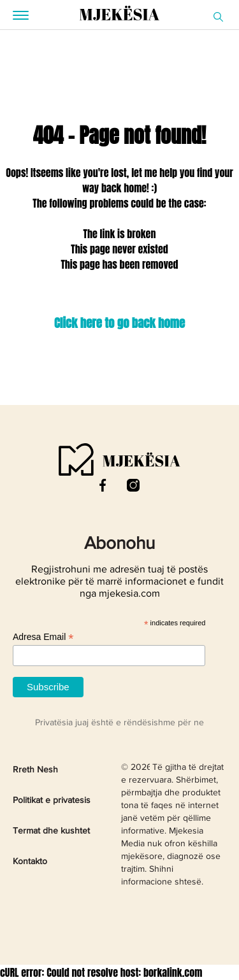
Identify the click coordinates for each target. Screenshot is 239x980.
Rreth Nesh (35, 770)
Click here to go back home (119, 323)
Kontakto (30, 862)
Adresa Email (43, 637)
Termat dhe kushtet (51, 831)
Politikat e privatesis (52, 800)
